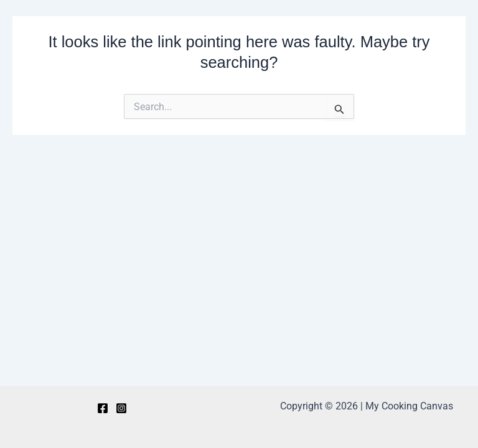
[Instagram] (121, 408)
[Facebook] (103, 408)
